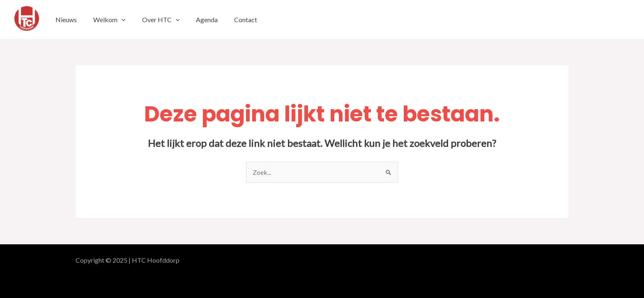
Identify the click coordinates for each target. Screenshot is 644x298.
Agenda (207, 19)
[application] (122, 19)
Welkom (109, 19)
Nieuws (66, 19)
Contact (246, 19)
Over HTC (161, 19)
